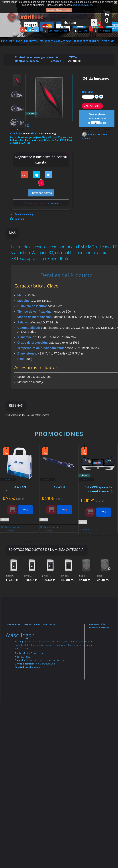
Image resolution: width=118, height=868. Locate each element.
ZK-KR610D (82, 576)
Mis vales (50, 675)
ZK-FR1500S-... (46, 576)
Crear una (53, 203)
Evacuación (15, 793)
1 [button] (22, 541)
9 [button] (47, 541)
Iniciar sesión (105, 31)
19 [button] (77, 541)
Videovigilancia (16, 639)
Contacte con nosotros (58, 31)
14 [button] (62, 541)
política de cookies (82, 5)
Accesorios (15, 731)
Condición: (16, 133)
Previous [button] (6, 491)
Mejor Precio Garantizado (56, 41)
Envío (30, 693)
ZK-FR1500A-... (10, 576)
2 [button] (25, 541)
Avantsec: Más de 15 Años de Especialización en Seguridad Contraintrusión (35, 783)
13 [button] (59, 541)
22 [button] (87, 541)
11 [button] (53, 541)
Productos (31, 41)
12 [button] (56, 541)
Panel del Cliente (12, 41)
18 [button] (74, 541)
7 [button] (41, 541)
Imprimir (19, 219)
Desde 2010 (108, 41)
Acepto (51, 10)
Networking (14, 660)
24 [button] (93, 541)
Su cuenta (83, 31)
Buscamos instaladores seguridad (33, 722)
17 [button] (71, 541)
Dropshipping (34, 713)
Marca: (36, 133)
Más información (63, 10)
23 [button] (90, 541)
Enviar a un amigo (25, 214)
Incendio (13, 746)
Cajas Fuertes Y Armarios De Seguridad (14, 781)
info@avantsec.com (100, 663)
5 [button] (34, 541)
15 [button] (65, 541)
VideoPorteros (16, 689)
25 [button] (96, 541)
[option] (20, 490)
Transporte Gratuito (87, 41)
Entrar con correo (41, 193)
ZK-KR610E (100, 576)
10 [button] (50, 541)
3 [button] (28, 541)
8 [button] (44, 541)
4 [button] (31, 541)
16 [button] (68, 541)
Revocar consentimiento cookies (35, 754)
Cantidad (87, 92)
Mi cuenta (49, 624)
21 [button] (84, 541)
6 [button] (37, 541)
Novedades (33, 639)
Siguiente (17, 129)
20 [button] (81, 541)
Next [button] (112, 491)
